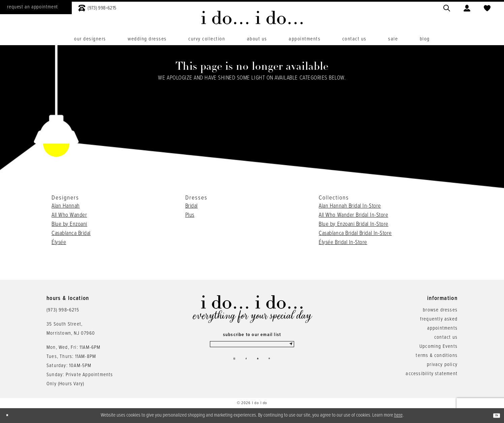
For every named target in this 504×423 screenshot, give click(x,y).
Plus (190, 215)
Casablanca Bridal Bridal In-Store (355, 234)
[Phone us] (97, 7)
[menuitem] (97, 7)
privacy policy (442, 365)
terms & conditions (437, 356)
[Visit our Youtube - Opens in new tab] (260, 366)
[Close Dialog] (10, 415)
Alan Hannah (66, 206)
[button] (467, 7)
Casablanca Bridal (71, 234)
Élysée (59, 243)
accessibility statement (432, 374)
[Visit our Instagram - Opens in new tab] (227, 366)
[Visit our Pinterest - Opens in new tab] (277, 366)
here (398, 415)
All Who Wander (69, 215)
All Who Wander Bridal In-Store (353, 215)
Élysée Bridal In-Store (343, 243)
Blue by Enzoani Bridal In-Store (353, 224)
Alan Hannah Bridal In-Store (350, 206)
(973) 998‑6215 (63, 310)
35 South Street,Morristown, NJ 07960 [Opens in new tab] (71, 329)
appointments (442, 328)
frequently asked (439, 319)
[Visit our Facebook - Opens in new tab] (244, 366)
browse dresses (440, 310)
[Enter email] (252, 347)
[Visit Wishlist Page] (487, 7)
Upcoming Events (438, 346)
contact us (446, 337)
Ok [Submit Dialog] (493, 416)
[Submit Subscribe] (289, 347)
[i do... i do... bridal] (252, 18)
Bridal (192, 206)
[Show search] (447, 7)
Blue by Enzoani (69, 224)
